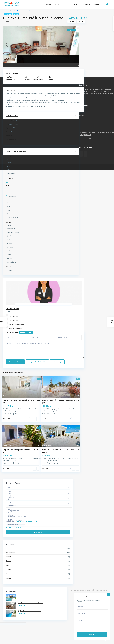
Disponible (76, 4)
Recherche (22, 533)
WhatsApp (57, 362)
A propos (87, 4)
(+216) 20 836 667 (86, 135)
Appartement (10, 554)
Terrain (8, 571)
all (5, 396)
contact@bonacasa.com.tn (17, 324)
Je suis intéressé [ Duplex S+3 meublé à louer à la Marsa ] (45, 350)
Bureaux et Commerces (13, 575)
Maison (8, 580)
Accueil (49, 4)
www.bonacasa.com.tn (16, 328)
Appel (37, 362)
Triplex (8, 562)
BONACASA (12, 308)
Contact (97, 4)
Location (66, 4)
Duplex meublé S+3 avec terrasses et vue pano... (61, 402)
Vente (57, 4)
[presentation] (6, 44)
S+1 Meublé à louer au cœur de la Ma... (14, 618)
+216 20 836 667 (14, 316)
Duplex (12, 11)
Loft (7, 567)
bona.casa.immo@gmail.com (88, 138)
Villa (7, 549)
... (17, 411)
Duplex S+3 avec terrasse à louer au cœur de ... (21, 402)
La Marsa (6, 22)
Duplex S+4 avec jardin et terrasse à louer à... (22, 452)
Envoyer (92, 631)
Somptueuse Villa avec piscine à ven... (14, 604)
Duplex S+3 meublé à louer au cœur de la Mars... (60, 452)
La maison (6, 11)
